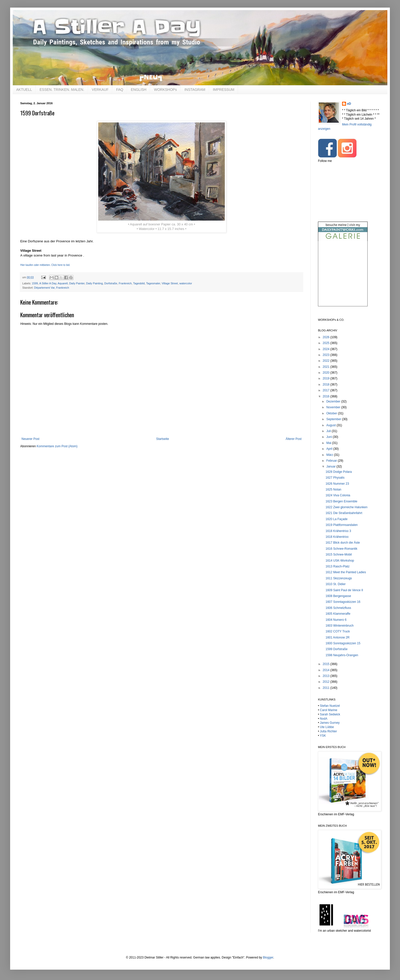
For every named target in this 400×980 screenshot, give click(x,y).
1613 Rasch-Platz (338, 566)
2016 (327, 396)
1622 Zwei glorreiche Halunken (346, 507)
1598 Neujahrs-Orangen (342, 655)
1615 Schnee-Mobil (339, 555)
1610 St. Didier (336, 584)
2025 (327, 343)
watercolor (186, 283)
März (330, 455)
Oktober (332, 413)
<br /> (343, 278)
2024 (327, 349)
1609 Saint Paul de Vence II (344, 590)
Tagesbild (139, 283)
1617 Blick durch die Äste (343, 543)
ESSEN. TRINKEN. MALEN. (62, 90)
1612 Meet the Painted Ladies (346, 572)
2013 (327, 676)
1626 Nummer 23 (337, 484)
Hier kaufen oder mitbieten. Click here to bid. (45, 265)
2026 (327, 337)
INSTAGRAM (195, 90)
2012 (327, 682)
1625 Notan (333, 489)
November (334, 407)
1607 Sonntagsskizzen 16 (343, 602)
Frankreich (125, 283)
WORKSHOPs (165, 90)
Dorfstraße (111, 283)
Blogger (268, 957)
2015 (327, 664)
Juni (329, 437)
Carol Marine (329, 710)
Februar (332, 461)
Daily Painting (94, 283)
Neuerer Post (31, 439)
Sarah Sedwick (330, 714)
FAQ (120, 90)
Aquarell (63, 283)
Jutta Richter (328, 731)
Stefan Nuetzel (330, 706)
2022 (327, 361)
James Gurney (330, 723)
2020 (327, 373)
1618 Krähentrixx (337, 537)
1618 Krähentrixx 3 (338, 531)
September (334, 419)
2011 (327, 688)
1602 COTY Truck (338, 631)
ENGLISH (139, 90)
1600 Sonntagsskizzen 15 (343, 643)
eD (349, 104)
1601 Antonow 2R (338, 637)
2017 (327, 390)
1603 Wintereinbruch (340, 626)
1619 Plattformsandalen (342, 525)
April (330, 449)
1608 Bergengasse (338, 596)
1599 (35, 283)
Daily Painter (77, 283)
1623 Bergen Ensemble (341, 501)
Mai (329, 443)
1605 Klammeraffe (338, 614)
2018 (327, 385)
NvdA (324, 719)
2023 (327, 355)
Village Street (170, 283)
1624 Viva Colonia (338, 495)
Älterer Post (294, 439)
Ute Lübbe (327, 727)
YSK (323, 736)
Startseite (163, 439)
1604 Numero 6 (336, 620)
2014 (327, 670)
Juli (329, 431)
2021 (327, 367)
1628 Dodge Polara (339, 472)
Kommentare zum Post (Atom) (57, 446)
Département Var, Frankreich (52, 288)
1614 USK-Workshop (340, 561)
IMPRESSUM (224, 90)
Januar (331, 466)
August (332, 425)
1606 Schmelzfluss (338, 608)
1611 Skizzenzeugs (339, 578)
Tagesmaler (153, 283)
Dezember (334, 401)
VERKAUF (100, 90)
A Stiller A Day (48, 283)
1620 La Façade (337, 519)
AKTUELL (24, 90)
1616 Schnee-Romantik (341, 549)
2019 (327, 378)
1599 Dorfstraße (337, 649)
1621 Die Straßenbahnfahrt (344, 513)
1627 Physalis (335, 478)
